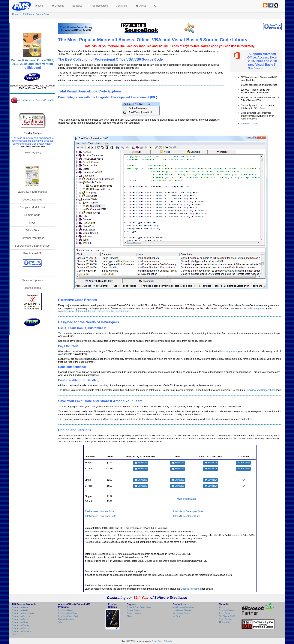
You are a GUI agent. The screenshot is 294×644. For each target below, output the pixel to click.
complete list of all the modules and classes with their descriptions (94, 311)
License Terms (32, 288)
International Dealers (181, 613)
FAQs (32, 223)
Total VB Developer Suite (186, 516)
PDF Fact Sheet (32, 186)
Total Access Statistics (21, 631)
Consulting (123, 6)
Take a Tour (32, 230)
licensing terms (228, 351)
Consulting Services (227, 610)
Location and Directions (183, 610)
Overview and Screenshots (260, 390)
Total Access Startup (21, 628)
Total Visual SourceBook (36, 14)
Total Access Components (23, 613)
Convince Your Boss (32, 238)
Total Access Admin (20, 607)
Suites (15, 634)
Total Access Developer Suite (100, 516)
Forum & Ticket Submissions (139, 607)
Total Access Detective (22, 616)
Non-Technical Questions (183, 607)
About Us (222, 607)
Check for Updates (32, 280)
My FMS (176, 616)
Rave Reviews (32, 153)
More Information (186, 499)
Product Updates (134, 613)
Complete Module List (32, 207)
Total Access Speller (21, 625)
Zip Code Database (66, 619)
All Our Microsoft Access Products (36, 100)
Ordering (59, 6)
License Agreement (191, 589)
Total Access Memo (20, 622)
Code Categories (32, 200)
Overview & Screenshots (32, 192)
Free (100, 6)
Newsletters (226, 622)
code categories (256, 308)
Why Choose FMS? (227, 616)
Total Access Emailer (21, 619)
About (142, 6)
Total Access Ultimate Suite (99, 511)
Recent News (224, 613)
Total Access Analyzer (21, 610)
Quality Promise (225, 619)
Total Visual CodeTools (68, 613)
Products (39, 6)
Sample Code (32, 215)
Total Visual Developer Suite (188, 511)
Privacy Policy (157, 641)
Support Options (134, 610)
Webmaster (168, 641)
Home (15, 14)
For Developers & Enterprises (32, 246)
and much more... (250, 123)
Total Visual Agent (66, 610)
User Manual (32, 253)
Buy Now (141, 463)
